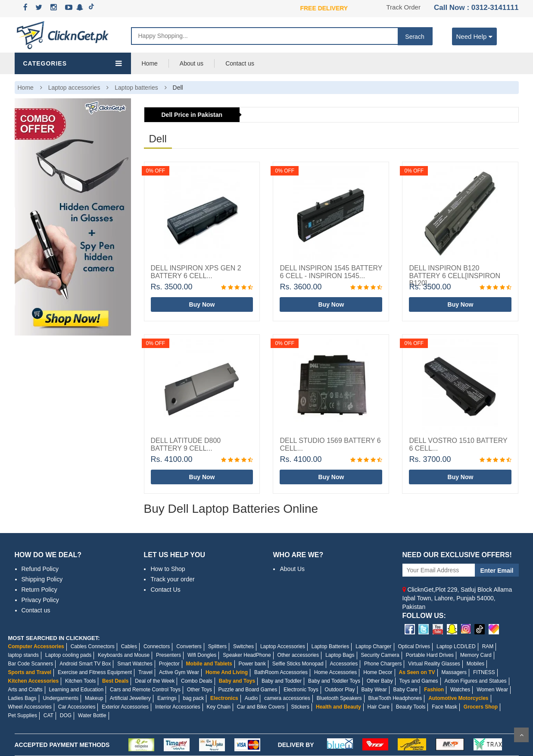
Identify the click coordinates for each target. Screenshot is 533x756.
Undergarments (61, 698)
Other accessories (298, 655)
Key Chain (219, 707)
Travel (145, 672)
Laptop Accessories (283, 646)
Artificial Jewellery (130, 698)
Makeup (94, 698)
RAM (488, 646)
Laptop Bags (340, 655)
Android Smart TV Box (85, 664)
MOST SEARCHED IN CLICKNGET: (54, 638)
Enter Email (497, 571)
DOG (66, 715)
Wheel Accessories (30, 707)
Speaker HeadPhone (247, 655)
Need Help (475, 36)
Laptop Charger (373, 646)
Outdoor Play (340, 690)
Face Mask (444, 707)
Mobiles (475, 664)
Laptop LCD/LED (456, 646)
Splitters (217, 646)
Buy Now (202, 304)
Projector (169, 664)
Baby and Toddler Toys (334, 681)
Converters (189, 646)
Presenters (168, 655)
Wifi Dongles (202, 655)
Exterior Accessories (125, 707)
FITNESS (484, 672)
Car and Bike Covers (261, 707)
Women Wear (492, 690)
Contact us (240, 63)
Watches (460, 690)
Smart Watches (135, 664)
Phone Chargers (383, 664)
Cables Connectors (93, 646)
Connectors (157, 646)
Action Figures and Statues (475, 681)
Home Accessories (335, 672)
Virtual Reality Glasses (434, 664)
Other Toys (199, 690)
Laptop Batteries (330, 646)
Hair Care (379, 707)
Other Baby (380, 681)
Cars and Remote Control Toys (145, 690)
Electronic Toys (301, 690)
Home (150, 63)
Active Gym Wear (179, 672)
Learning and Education (76, 690)
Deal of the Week (155, 681)
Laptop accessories (74, 88)
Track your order (172, 579)
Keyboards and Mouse (124, 655)
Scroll (521, 735)
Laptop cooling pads (68, 655)
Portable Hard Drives (430, 655)
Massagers (454, 672)
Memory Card (476, 655)
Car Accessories (77, 707)
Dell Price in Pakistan (192, 115)
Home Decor (378, 672)
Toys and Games (419, 681)
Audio (251, 698)
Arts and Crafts (25, 690)
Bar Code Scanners (31, 664)
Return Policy (39, 590)
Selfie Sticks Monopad (298, 664)
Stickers (300, 707)
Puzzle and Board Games (248, 690)
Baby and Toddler (282, 681)
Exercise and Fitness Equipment (95, 672)
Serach (415, 37)
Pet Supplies (23, 715)
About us (192, 63)
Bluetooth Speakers (339, 698)
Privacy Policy (40, 600)
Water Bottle (92, 715)
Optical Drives (414, 646)
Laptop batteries (136, 88)
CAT (48, 715)
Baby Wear (374, 690)
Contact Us (165, 590)
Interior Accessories (178, 707)
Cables (129, 646)
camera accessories (287, 698)
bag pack (193, 698)
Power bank (252, 664)
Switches (243, 646)
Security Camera (380, 655)
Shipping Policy (42, 579)
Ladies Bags (22, 698)
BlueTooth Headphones (395, 698)
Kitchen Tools (80, 681)
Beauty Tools (411, 707)
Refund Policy (40, 569)
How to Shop (168, 569)
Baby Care (406, 690)
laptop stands (23, 655)
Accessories (344, 664)
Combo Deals (197, 681)
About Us (292, 569)
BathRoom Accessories (281, 672)
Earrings (167, 698)
